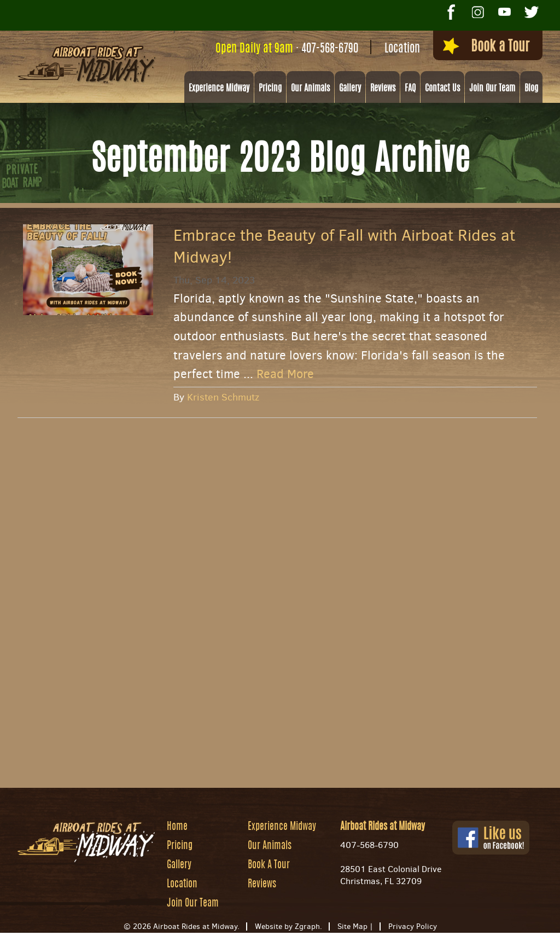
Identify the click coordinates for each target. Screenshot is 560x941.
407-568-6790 (317, 49)
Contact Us (442, 89)
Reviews (383, 89)
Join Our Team (492, 89)
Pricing (270, 89)
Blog (531, 89)
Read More (285, 375)
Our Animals (310, 89)
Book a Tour (479, 48)
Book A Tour (269, 866)
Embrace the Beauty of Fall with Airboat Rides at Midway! (344, 247)
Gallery (350, 89)
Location (390, 49)
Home (177, 828)
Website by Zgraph (287, 927)
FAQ (410, 89)
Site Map (352, 927)
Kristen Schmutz (223, 398)
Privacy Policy (413, 927)
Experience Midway (219, 89)
